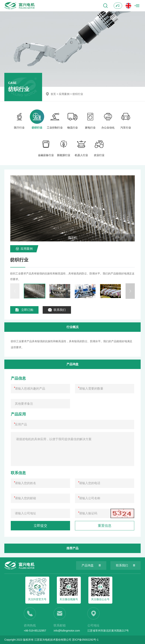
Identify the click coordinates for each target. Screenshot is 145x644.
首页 (53, 94)
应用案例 (64, 94)
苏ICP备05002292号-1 (85, 640)
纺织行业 (78, 94)
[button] (130, 291)
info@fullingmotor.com (67, 631)
